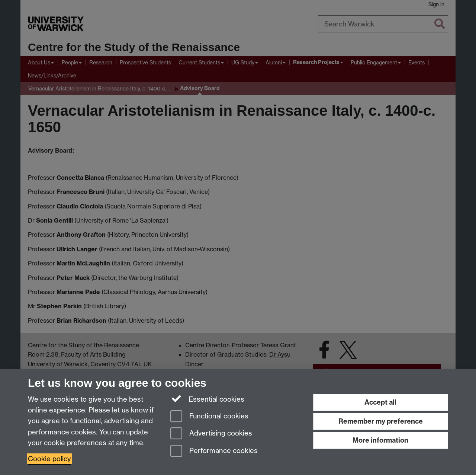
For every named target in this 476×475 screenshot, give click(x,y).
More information (380, 440)
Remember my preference (381, 421)
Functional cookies (209, 417)
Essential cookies (207, 399)
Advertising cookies (211, 434)
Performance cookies (214, 451)
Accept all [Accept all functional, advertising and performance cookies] (380, 402)
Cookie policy (49, 459)
